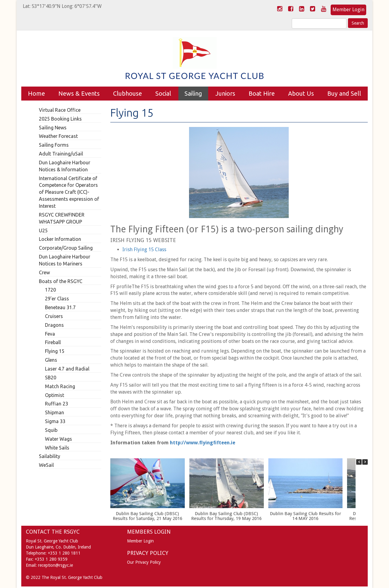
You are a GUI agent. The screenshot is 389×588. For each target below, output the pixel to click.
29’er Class (57, 299)
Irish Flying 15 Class (144, 250)
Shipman (55, 412)
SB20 (51, 378)
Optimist (55, 395)
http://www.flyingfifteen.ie (203, 443)
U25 (43, 231)
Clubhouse (127, 93)
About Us (301, 93)
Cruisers (54, 316)
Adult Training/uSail (61, 154)
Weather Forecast (58, 136)
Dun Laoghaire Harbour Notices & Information (65, 166)
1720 (50, 290)
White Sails (57, 448)
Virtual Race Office (60, 110)
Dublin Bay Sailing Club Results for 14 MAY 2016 (305, 516)
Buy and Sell (344, 93)
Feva (50, 334)
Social (163, 93)
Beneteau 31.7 (60, 307)
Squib (51, 430)
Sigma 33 (55, 421)
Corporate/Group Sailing (66, 248)
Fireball (53, 342)
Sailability (50, 456)
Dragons (54, 325)
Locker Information (60, 239)
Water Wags (59, 439)
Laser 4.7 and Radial (67, 369)
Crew (44, 272)
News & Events (79, 93)
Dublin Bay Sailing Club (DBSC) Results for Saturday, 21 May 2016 (147, 516)
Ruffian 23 (57, 404)
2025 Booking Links (60, 119)
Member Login (348, 10)
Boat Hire (262, 93)
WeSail (46, 465)
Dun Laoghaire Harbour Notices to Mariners (65, 260)
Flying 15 (55, 351)
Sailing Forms (54, 145)
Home (36, 93)
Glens (51, 360)
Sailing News (53, 128)
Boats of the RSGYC (61, 281)
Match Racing (60, 386)
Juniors (225, 93)
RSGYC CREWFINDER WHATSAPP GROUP (62, 218)
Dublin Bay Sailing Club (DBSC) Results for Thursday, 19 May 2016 (226, 516)
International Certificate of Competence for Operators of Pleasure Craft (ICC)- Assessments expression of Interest (69, 192)
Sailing (193, 93)
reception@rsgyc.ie (55, 565)
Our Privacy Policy (144, 562)
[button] (365, 462)
